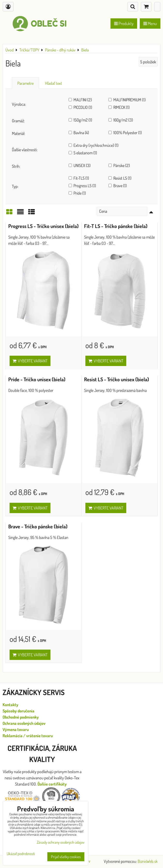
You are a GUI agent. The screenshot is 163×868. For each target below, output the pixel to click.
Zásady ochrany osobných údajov (61, 842)
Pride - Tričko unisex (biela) (37, 379)
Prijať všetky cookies (66, 857)
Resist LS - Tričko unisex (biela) (117, 379)
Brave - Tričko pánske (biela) (38, 526)
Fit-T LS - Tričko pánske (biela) (116, 226)
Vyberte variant (30, 361)
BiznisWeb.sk (148, 861)
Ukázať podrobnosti (21, 854)
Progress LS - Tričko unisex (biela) (43, 226)
